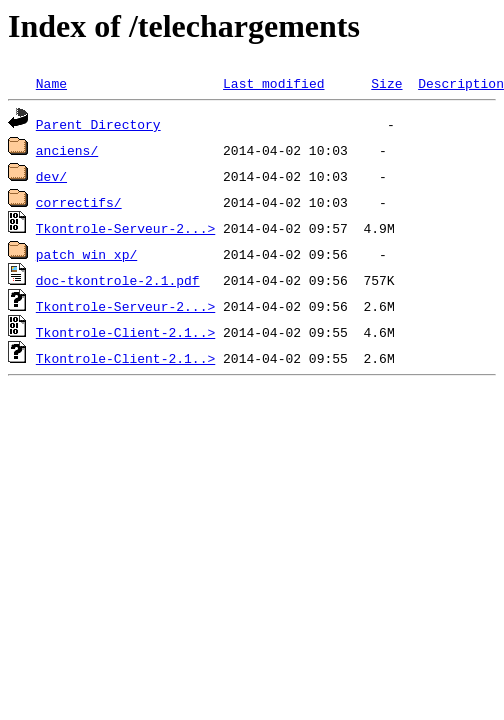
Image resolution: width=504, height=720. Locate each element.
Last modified (273, 83)
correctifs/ (79, 202)
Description (461, 83)
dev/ (51, 176)
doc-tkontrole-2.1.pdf (118, 280)
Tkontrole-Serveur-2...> (125, 228)
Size (386, 83)
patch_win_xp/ (86, 254)
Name (51, 83)
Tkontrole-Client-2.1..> (125, 332)
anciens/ (67, 150)
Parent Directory (98, 124)
